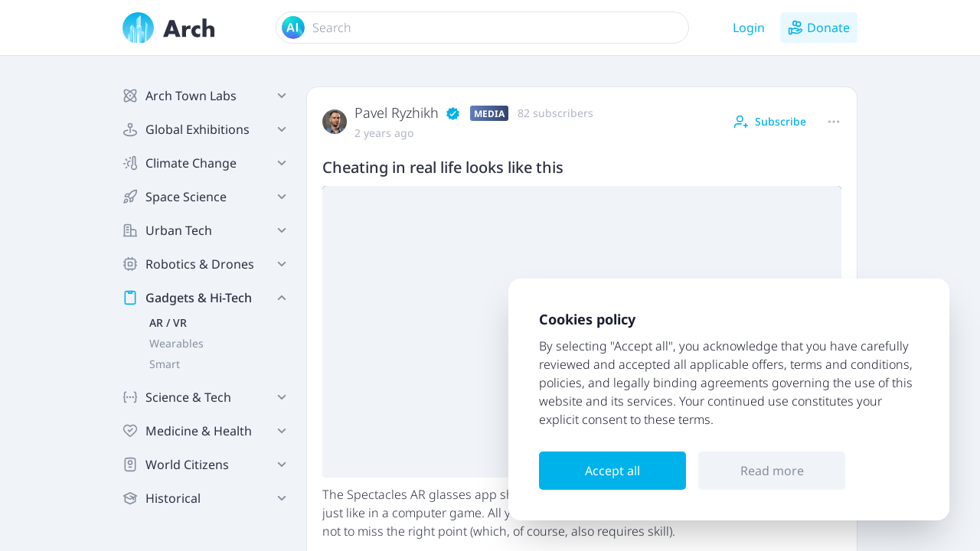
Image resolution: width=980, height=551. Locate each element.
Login (749, 28)
